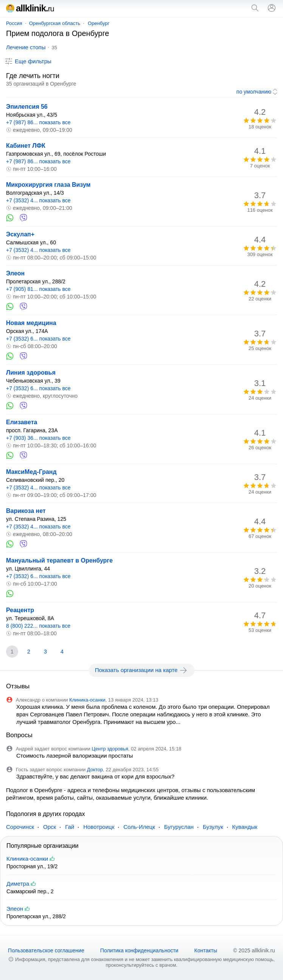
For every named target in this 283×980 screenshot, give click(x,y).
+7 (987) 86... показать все (38, 122)
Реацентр (20, 610)
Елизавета (22, 422)
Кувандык (245, 827)
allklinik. (30, 8)
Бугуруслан (179, 827)
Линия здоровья (31, 373)
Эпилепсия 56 (27, 107)
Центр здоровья (110, 749)
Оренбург (99, 23)
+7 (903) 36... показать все (38, 438)
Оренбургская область (55, 23)
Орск (50, 827)
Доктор (95, 770)
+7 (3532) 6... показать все (38, 339)
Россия (14, 23)
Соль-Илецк (139, 827)
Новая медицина (31, 323)
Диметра (18, 884)
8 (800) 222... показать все (38, 626)
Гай (70, 827)
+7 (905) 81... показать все (38, 289)
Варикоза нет (26, 511)
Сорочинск (20, 827)
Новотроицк (99, 827)
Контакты (206, 950)
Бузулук (213, 827)
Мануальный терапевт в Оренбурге (59, 560)
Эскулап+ (20, 234)
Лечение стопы (26, 47)
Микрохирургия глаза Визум (48, 185)
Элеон (15, 273)
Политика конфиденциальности (139, 950)
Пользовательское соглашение (46, 950)
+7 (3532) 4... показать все (38, 200)
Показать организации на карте (142, 670)
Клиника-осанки (87, 700)
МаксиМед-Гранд (31, 472)
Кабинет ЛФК (26, 146)
